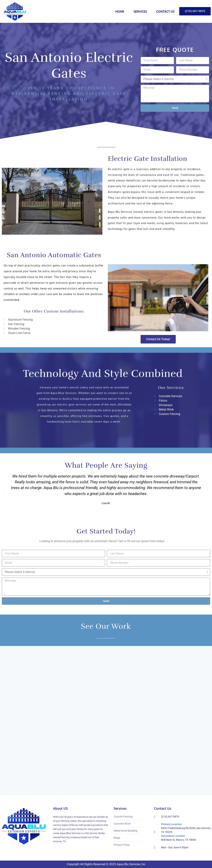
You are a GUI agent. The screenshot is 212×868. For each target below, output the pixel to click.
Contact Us (165, 12)
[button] (4, 489)
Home (120, 12)
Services (140, 12)
